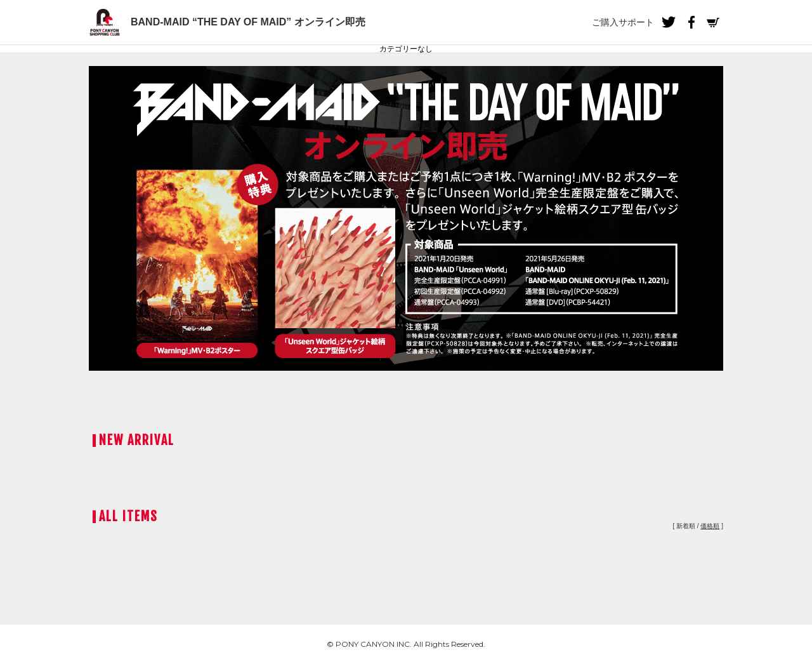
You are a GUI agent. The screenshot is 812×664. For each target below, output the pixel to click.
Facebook (691, 22)
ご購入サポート (623, 22)
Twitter (669, 22)
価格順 (710, 526)
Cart (713, 22)
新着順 (686, 526)
